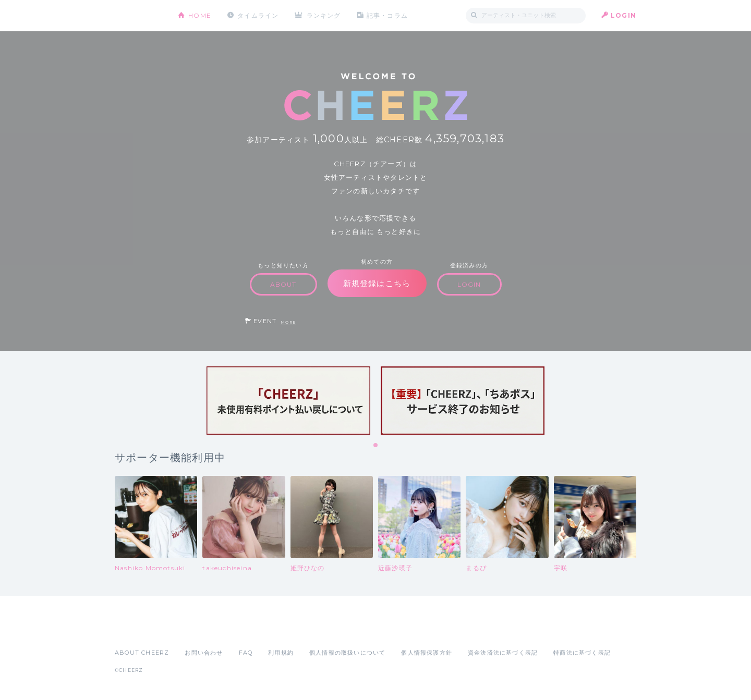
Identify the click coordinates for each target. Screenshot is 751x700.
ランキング (324, 15)
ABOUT (283, 284)
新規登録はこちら (377, 283)
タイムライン (258, 15)
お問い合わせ (204, 653)
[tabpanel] (288, 401)
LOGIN (623, 15)
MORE (288, 322)
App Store (139, 630)
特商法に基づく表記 (582, 653)
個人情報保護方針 (427, 653)
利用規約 (281, 653)
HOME (200, 15)
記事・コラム (387, 15)
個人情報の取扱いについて (347, 653)
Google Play (194, 630)
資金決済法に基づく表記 (503, 653)
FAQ (246, 653)
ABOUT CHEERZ (142, 653)
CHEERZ (138, 16)
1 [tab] (376, 446)
